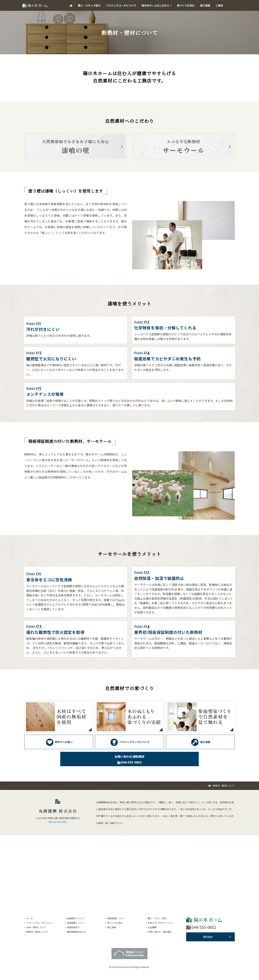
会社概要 (152, 927)
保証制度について (116, 918)
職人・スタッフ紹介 (89, 5)
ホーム (30, 918)
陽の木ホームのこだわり (157, 5)
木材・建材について (36, 927)
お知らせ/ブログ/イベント (161, 923)
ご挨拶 (219, 5)
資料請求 (217, 937)
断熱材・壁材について (37, 932)
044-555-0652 (60, 822)
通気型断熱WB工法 (76, 932)
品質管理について (76, 923)
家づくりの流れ (186, 5)
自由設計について (76, 918)
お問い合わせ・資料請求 (160, 932)
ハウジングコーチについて (121, 5)
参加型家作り (73, 927)
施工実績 (205, 5)
